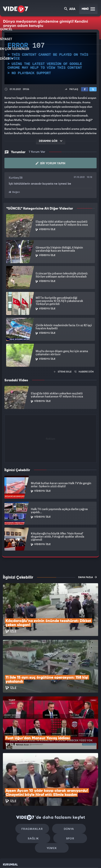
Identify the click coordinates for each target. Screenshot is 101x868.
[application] (50, 58)
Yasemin (90, 859)
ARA (70, 9)
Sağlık (83, 775)
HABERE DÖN (84, 370)
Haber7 (68, 859)
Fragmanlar (18, 775)
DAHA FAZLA (87, 576)
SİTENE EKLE (63, 370)
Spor (35, 787)
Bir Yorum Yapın (50, 162)
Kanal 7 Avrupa (35, 859)
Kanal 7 (7, 859)
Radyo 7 (21, 859)
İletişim (7, 829)
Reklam (8, 820)
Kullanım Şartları (13, 811)
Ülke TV (48, 859)
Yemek (68, 787)
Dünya (51, 775)
